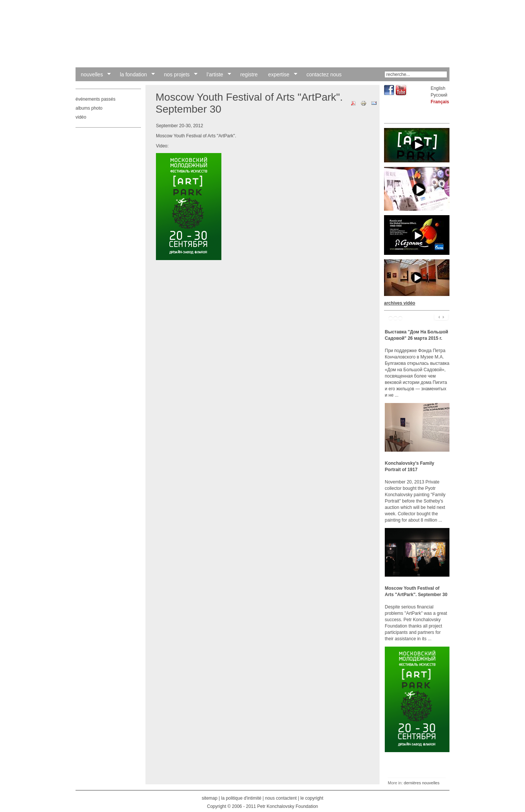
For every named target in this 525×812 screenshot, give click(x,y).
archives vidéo (400, 303)
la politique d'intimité (241, 798)
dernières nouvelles (422, 783)
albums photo (89, 108)
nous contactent (281, 798)
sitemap (209, 798)
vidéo (81, 117)
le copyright (312, 798)
